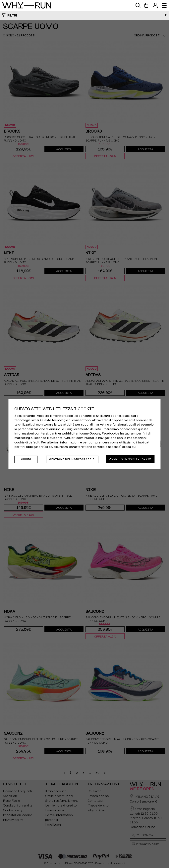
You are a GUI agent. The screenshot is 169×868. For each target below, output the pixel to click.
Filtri (12, 15)
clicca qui (129, 447)
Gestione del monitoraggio (70, 459)
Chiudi (24, 459)
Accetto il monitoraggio (130, 459)
